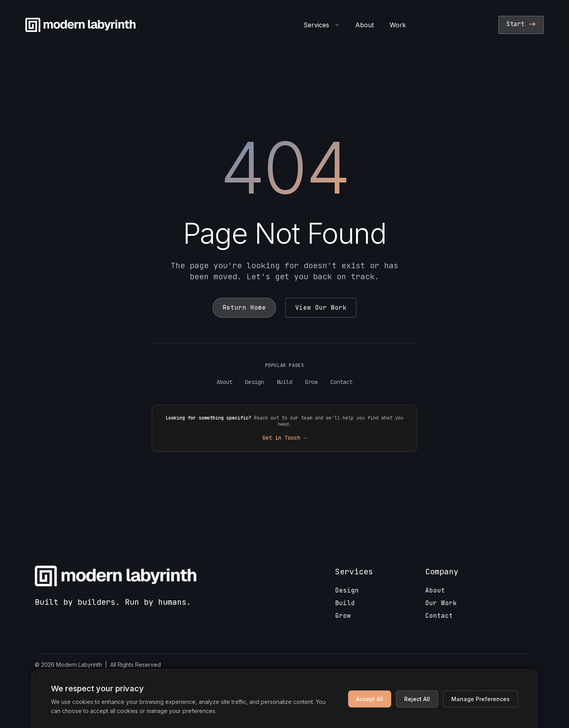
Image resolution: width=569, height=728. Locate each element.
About (365, 25)
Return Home (244, 308)
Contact (341, 382)
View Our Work (321, 308)
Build (284, 382)
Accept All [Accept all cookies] (370, 699)
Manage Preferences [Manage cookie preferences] (480, 699)
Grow (311, 382)
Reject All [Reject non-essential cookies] (417, 699)
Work (398, 25)
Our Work (441, 603)
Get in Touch (284, 438)
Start (521, 24)
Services (321, 25)
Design (254, 382)
